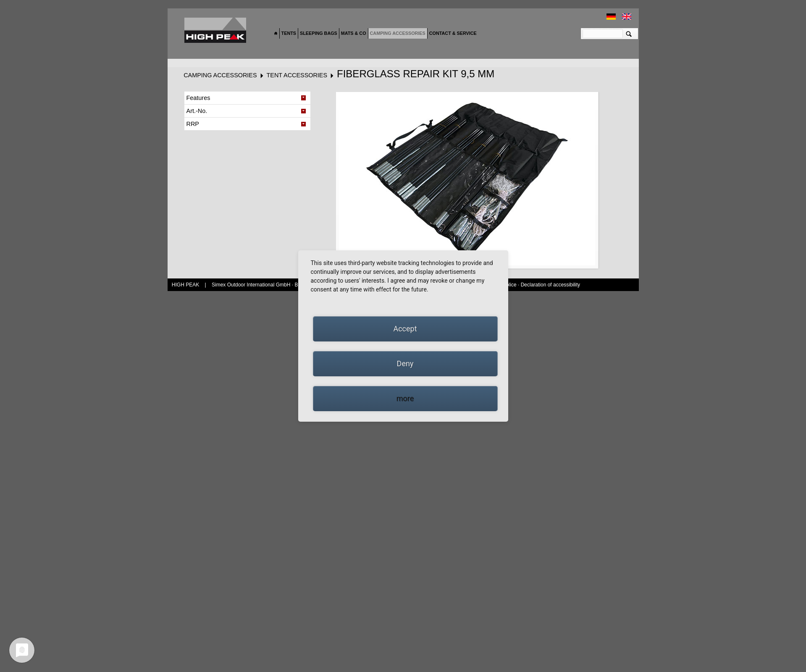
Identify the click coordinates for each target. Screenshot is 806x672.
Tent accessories (297, 75)
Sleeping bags (319, 33)
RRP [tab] (193, 124)
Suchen (629, 34)
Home (276, 34)
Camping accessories (398, 33)
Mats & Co (354, 33)
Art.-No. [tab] (197, 111)
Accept (405, 329)
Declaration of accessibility (550, 285)
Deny (405, 364)
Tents (289, 33)
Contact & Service (453, 33)
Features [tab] (198, 98)
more (405, 398)
